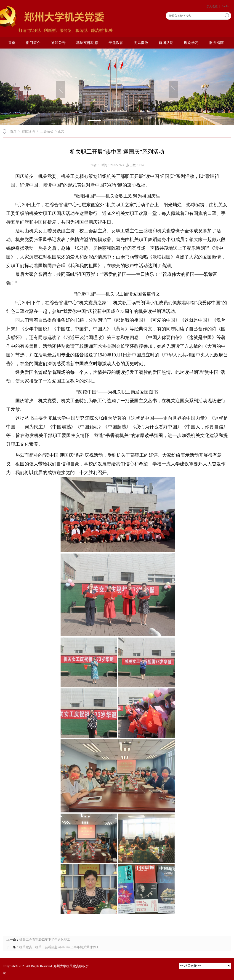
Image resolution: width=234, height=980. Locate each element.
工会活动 (47, 131)
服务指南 (216, 43)
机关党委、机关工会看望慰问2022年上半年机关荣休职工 (59, 947)
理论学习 (191, 43)
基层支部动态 (87, 43)
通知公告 (58, 43)
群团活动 (166, 43)
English (226, 6)
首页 (12, 43)
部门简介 (33, 43)
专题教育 (116, 43)
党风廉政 (141, 43)
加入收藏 (212, 6)
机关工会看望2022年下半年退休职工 (45, 940)
